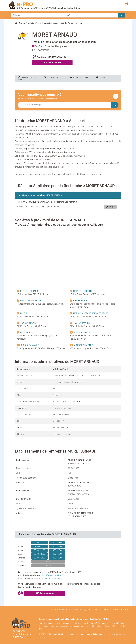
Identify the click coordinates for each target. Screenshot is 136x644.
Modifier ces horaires (52, 575)
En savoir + (110, 207)
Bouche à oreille (51, 77)
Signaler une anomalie (79, 77)
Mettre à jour (102, 77)
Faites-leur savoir (54, 579)
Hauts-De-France (66, 23)
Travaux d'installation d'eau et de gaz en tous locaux (38, 23)
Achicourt (79, 23)
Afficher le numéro (52, 63)
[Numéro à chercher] (64, 105)
